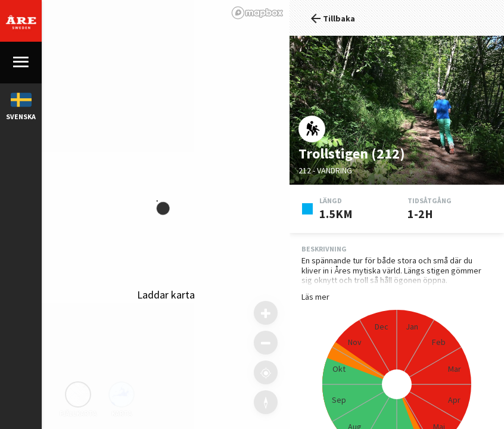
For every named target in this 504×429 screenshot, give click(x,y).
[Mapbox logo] (257, 13)
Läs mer (315, 297)
